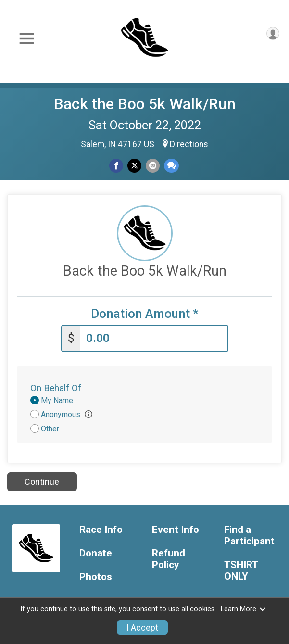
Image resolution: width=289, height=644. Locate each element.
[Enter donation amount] (154, 338)
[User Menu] (273, 33)
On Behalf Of (56, 388)
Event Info (176, 530)
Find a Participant (249, 536)
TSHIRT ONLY (241, 571)
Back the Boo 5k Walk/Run (145, 104)
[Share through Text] (171, 166)
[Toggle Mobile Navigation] (26, 39)
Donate (96, 553)
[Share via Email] (153, 166)
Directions (189, 144)
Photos (96, 577)
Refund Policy (169, 559)
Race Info (101, 530)
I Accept (142, 628)
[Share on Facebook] (116, 166)
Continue (42, 482)
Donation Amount (145, 314)
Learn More (243, 609)
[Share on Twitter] (134, 166)
